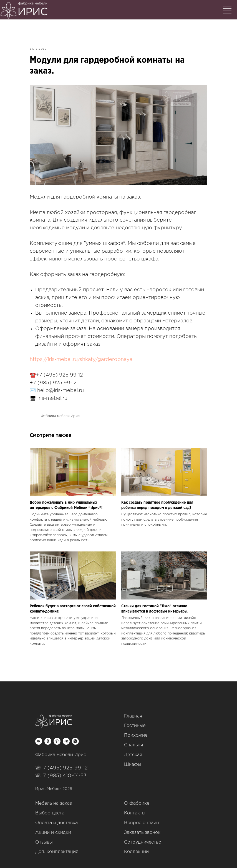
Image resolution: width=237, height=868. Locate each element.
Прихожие (136, 735)
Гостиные (135, 726)
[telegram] (66, 741)
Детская (133, 755)
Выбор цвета (50, 813)
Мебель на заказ (54, 803)
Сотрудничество (143, 842)
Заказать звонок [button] (142, 833)
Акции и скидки (53, 833)
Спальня (133, 745)
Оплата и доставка (56, 823)
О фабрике (137, 803)
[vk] (39, 741)
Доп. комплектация (57, 852)
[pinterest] (57, 741)
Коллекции (136, 852)
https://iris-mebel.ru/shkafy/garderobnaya (81, 360)
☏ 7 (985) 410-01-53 (61, 776)
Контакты (135, 813)
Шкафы (133, 765)
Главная (133, 716)
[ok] (48, 741)
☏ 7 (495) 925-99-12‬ (61, 768)
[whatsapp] (75, 741)
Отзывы (44, 842)
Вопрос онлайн (142, 823)
